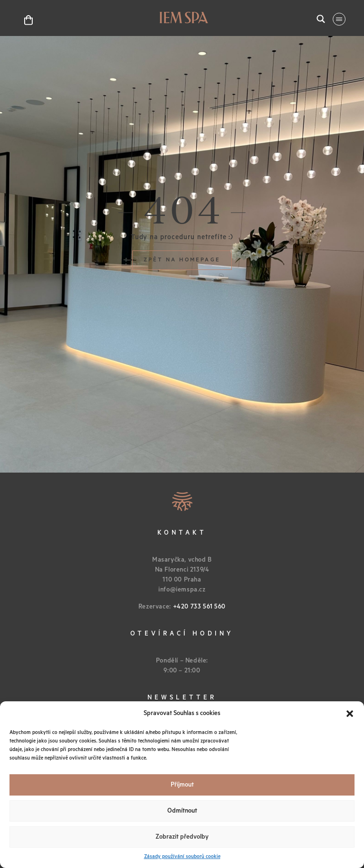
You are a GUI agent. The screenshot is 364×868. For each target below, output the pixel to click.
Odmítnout (182, 811)
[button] (350, 714)
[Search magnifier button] (321, 19)
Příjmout (182, 785)
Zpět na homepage (182, 260)
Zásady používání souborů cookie (182, 857)
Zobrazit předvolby (182, 837)
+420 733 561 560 (200, 607)
